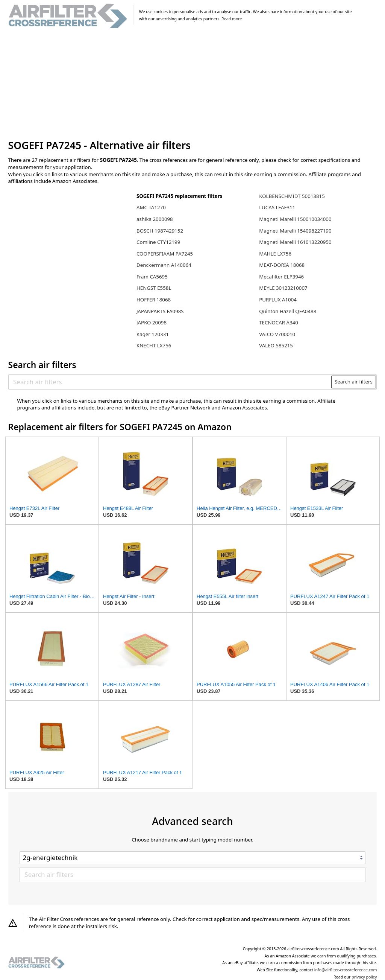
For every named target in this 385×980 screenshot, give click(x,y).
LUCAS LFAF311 (277, 207)
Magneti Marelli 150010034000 (295, 219)
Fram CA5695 (152, 277)
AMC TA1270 (151, 207)
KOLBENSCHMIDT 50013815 (292, 196)
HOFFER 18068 (154, 300)
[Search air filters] (170, 382)
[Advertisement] (193, 84)
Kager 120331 (153, 334)
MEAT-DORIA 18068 (282, 265)
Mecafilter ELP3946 (281, 277)
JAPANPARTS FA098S (160, 311)
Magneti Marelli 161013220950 (295, 242)
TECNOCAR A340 (279, 323)
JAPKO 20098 (152, 323)
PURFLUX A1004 (278, 300)
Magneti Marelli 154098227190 (295, 231)
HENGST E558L (154, 288)
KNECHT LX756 (154, 345)
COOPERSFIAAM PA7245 (165, 254)
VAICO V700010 (277, 334)
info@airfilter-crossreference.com (346, 970)
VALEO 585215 (276, 345)
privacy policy (364, 977)
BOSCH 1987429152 (160, 231)
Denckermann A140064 (164, 265)
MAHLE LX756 (275, 254)
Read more (232, 19)
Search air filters (354, 382)
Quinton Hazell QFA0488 (288, 311)
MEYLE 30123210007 (283, 288)
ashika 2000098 (155, 219)
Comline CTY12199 (158, 242)
